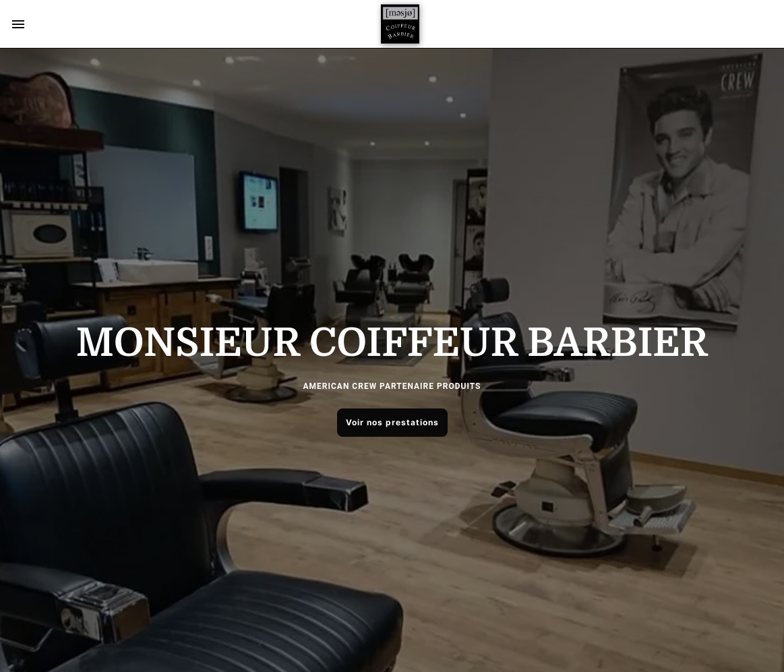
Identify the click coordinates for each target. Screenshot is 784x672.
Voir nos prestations (392, 422)
